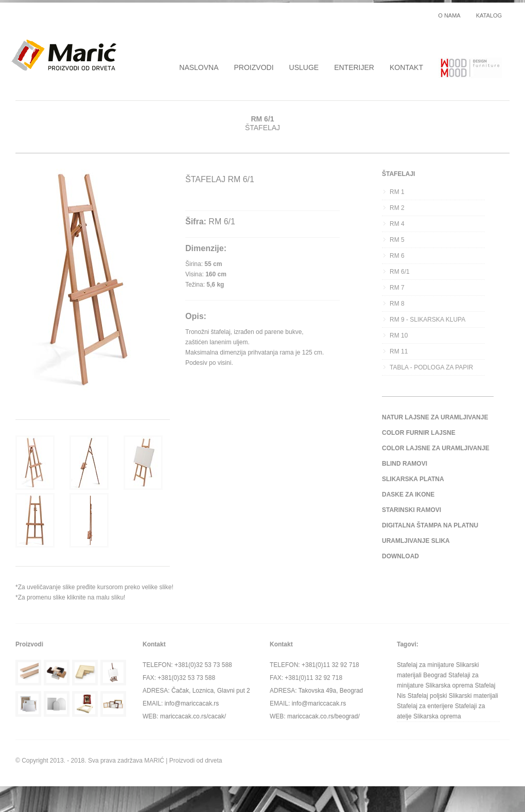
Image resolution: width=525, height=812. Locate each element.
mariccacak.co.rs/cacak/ (193, 716)
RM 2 (397, 208)
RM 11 (399, 351)
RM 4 (397, 224)
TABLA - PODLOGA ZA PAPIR (431, 367)
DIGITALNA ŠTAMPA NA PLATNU (430, 525)
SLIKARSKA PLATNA (413, 479)
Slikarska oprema (449, 685)
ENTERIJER (354, 67)
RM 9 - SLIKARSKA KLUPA (427, 320)
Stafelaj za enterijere (425, 706)
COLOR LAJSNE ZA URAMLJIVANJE (436, 448)
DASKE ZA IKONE (408, 495)
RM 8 (397, 304)
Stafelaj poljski (427, 696)
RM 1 (397, 192)
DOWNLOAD (400, 556)
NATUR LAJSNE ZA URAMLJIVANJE (435, 417)
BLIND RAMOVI (405, 464)
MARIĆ (154, 761)
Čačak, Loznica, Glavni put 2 (211, 691)
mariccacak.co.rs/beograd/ (323, 716)
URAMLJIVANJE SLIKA (416, 541)
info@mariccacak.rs (192, 703)
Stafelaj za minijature (425, 665)
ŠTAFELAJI (398, 174)
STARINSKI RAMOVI (412, 510)
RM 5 (397, 240)
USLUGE (304, 67)
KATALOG (489, 16)
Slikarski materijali (474, 696)
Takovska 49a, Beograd (331, 691)
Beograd (435, 675)
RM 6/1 (400, 272)
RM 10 (399, 336)
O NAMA (449, 16)
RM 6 (397, 256)
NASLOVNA (199, 67)
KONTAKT (406, 67)
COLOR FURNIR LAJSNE (419, 433)
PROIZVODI (254, 67)
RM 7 (397, 288)
